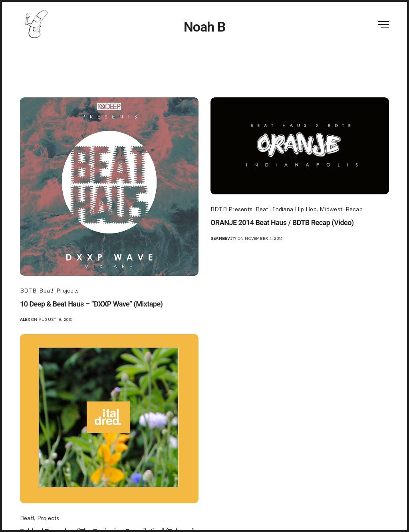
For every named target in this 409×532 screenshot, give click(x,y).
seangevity (223, 238)
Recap (354, 209)
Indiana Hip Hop (295, 209)
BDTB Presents (231, 209)
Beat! (46, 290)
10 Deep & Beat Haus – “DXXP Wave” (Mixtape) (91, 304)
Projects (68, 290)
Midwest (331, 209)
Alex (25, 319)
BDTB (28, 290)
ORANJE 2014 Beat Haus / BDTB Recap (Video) (282, 222)
